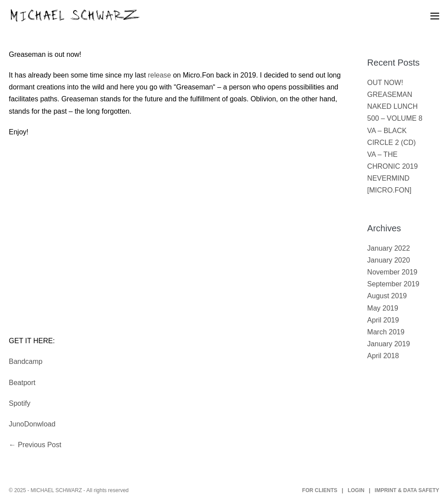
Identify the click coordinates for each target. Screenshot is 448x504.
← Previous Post (35, 445)
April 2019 (383, 320)
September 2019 (393, 284)
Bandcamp (26, 361)
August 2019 (387, 296)
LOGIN (356, 490)
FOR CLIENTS (320, 490)
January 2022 (389, 248)
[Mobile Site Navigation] (435, 16)
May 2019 (383, 308)
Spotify (20, 403)
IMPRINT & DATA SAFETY (407, 490)
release (159, 75)
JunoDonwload (32, 424)
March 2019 (386, 332)
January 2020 (389, 260)
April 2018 (383, 356)
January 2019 (389, 344)
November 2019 (392, 272)
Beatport (22, 383)
